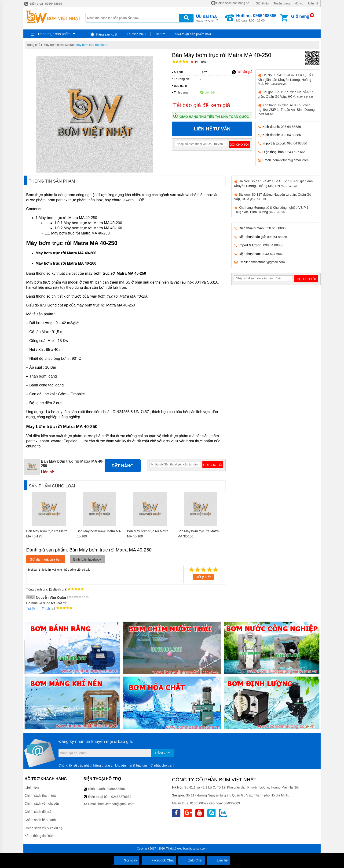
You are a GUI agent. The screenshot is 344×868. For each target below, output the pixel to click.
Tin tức (160, 34)
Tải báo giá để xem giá (202, 105)
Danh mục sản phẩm (54, 34)
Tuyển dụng (282, 3)
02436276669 (121, 797)
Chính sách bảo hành (40, 820)
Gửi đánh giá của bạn (46, 559)
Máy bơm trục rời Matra (91, 45)
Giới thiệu (262, 3)
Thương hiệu (136, 34)
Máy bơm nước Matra (58, 45)
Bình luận (199, 62)
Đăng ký (163, 753)
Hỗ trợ (299, 3)
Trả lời (31, 609)
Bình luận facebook (87, 559)
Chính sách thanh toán (41, 796)
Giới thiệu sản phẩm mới (193, 34)
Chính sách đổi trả (38, 812)
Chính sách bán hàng (231, 3)
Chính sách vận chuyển (42, 803)
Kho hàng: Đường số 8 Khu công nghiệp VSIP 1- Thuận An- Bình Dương (286, 109)
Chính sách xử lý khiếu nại (44, 828)
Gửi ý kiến (204, 577)
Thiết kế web (174, 849)
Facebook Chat (159, 860)
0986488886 (116, 789)
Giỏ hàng (300, 16)
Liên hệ (313, 3)
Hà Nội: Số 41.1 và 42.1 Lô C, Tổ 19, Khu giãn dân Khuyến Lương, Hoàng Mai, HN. (287, 79)
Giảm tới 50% (207, 18)
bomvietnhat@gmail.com (290, 160)
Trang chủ (33, 45)
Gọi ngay (127, 860)
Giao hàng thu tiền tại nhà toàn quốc (214, 117)
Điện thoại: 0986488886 (43, 4)
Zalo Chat (192, 860)
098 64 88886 (291, 127)
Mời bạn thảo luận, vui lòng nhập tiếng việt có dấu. (105, 574)
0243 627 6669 (296, 152)
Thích (44, 609)
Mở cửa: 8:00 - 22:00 (256, 18)
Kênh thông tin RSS (39, 836)
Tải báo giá (242, 72)
